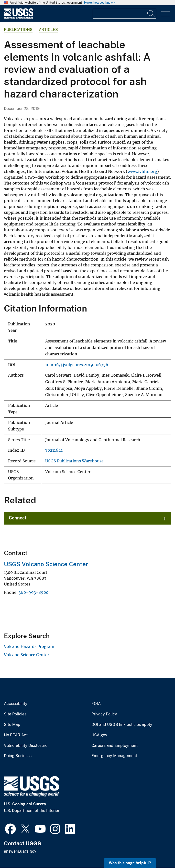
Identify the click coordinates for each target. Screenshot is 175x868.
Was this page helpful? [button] (130, 863)
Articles (48, 30)
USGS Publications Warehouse (74, 461)
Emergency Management (114, 756)
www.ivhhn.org (142, 171)
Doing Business (18, 756)
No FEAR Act (16, 735)
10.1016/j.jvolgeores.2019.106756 (77, 365)
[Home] (19, 18)
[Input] (124, 14)
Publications (18, 30)
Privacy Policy (104, 714)
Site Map (12, 725)
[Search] (151, 14)
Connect (18, 518)
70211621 (54, 450)
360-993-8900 (33, 592)
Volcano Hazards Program (29, 646)
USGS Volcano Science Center (46, 564)
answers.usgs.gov (20, 851)
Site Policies (15, 714)
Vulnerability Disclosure (26, 746)
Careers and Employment (115, 746)
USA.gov (99, 735)
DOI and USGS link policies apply (122, 725)
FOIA (96, 704)
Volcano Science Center (27, 655)
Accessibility (16, 704)
